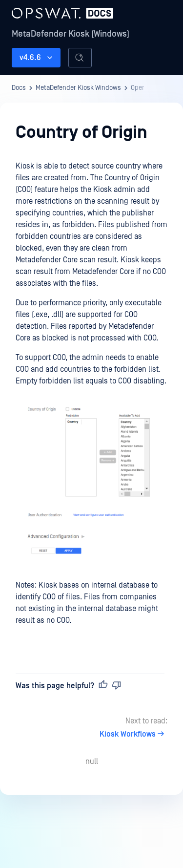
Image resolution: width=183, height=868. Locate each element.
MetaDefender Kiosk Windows (78, 88)
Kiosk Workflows (133, 734)
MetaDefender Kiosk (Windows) (71, 34)
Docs (19, 88)
